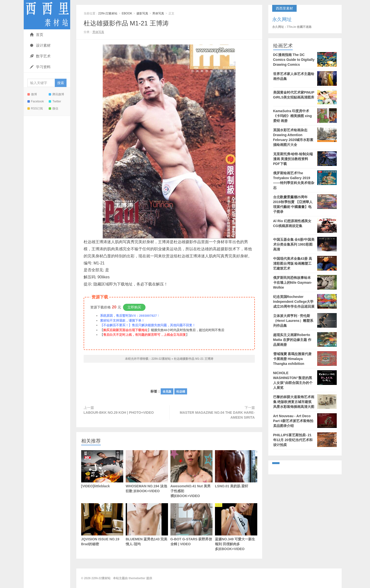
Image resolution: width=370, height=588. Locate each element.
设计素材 (40, 45)
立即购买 (134, 307)
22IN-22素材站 (47, 15)
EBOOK (127, 13)
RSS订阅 (35, 109)
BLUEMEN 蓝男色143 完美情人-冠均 (147, 532)
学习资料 (40, 67)
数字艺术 (40, 56)
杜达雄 (181, 392)
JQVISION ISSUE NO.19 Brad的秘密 (102, 525)
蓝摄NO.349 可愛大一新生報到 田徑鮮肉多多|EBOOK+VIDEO (236, 527)
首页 (37, 35)
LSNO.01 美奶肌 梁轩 (236, 469)
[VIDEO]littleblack (102, 469)
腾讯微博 (56, 94)
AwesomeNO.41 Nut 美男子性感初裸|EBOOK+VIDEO (192, 474)
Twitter (55, 101)
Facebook (36, 101)
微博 (32, 94)
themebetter (137, 578)
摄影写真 (142, 13)
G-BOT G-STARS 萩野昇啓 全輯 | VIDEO (192, 525)
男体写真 (158, 13)
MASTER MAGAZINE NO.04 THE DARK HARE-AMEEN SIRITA (217, 415)
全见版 (167, 392)
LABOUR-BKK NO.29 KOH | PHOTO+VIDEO (119, 413)
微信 (53, 109)
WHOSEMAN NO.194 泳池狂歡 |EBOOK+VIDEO (147, 472)
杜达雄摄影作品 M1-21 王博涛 (126, 23)
